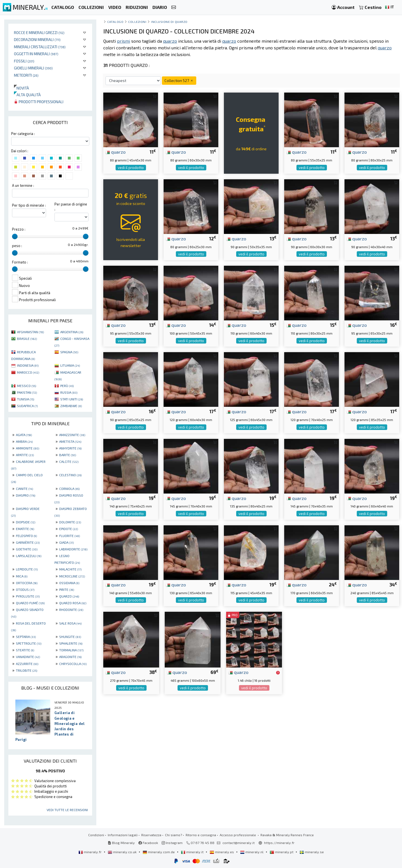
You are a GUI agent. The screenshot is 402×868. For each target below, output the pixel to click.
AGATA (24, 435)
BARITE (68, 455)
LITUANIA (70, 365)
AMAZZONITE (72, 435)
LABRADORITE (73, 549)
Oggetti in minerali (36, 54)
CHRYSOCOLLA (73, 664)
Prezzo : (19, 229)
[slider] (15, 236)
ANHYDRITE (70, 448)
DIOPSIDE (26, 522)
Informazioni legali (123, 835)
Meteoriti (26, 75)
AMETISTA (70, 441)
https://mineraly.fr (279, 843)
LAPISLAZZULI (29, 556)
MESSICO (27, 386)
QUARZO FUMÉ (30, 603)
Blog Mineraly (121, 843)
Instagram (172, 843)
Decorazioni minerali (37, 39)
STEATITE (25, 650)
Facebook (148, 843)
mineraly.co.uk (123, 852)
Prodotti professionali (39, 102)
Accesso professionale (238, 835)
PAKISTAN (27, 392)
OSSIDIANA (69, 583)
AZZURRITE (27, 664)
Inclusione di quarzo (169, 22)
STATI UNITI (72, 399)
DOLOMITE (70, 522)
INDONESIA (28, 365)
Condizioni (96, 835)
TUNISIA (26, 399)
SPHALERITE (71, 643)
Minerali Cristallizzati (40, 47)
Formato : (20, 262)
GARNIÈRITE (28, 542)
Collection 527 (179, 80)
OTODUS (25, 589)
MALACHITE (70, 569)
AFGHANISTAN (30, 332)
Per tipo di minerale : (29, 205)
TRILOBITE (27, 670)
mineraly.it (193, 852)
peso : (17, 246)
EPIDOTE (69, 529)
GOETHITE (27, 549)
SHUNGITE (70, 637)
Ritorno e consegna (201, 835)
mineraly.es (222, 852)
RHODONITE (71, 610)
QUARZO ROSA (73, 603)
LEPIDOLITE (27, 569)
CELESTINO (70, 475)
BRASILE (27, 339)
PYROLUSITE (28, 596)
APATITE (25, 455)
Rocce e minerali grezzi (39, 32)
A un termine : (23, 185)
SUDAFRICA (27, 406)
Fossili (24, 61)
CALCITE (69, 461)
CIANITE (24, 489)
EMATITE (25, 529)
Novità (21, 88)
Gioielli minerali (33, 68)
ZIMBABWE (71, 406)
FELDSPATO (26, 536)
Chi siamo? (174, 835)
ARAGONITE (70, 657)
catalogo (115, 22)
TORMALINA (71, 650)
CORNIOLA (69, 489)
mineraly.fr (90, 852)
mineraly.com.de (159, 852)
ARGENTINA (72, 332)
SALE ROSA (70, 623)
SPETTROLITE (29, 643)
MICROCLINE (72, 576)
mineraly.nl (252, 852)
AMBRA (24, 441)
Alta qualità (27, 95)
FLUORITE (70, 536)
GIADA (66, 542)
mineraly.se (312, 852)
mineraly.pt (282, 852)
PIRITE (67, 589)
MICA (22, 576)
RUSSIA (69, 392)
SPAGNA (69, 352)
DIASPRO (26, 495)
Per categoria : (23, 134)
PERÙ (67, 386)
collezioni (137, 22)
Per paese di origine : (71, 207)
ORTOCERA (27, 583)
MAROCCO (28, 372)
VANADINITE (28, 657)
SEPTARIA (26, 637)
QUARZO (69, 596)
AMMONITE (27, 448)
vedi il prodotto (131, 168)
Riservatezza (151, 835)
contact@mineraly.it (239, 843)
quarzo (116, 152)
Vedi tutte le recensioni (67, 810)
